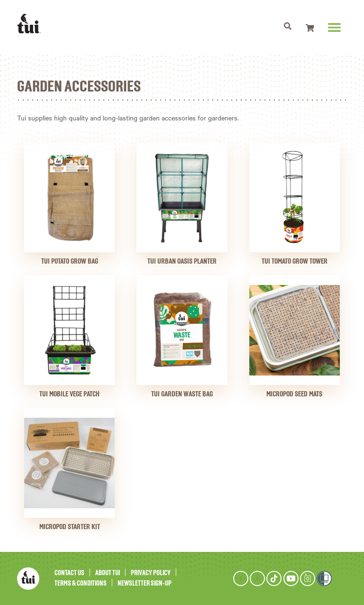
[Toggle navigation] (287, 27)
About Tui (108, 573)
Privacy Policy (151, 573)
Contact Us (69, 573)
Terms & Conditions (81, 583)
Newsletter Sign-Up (145, 583)
